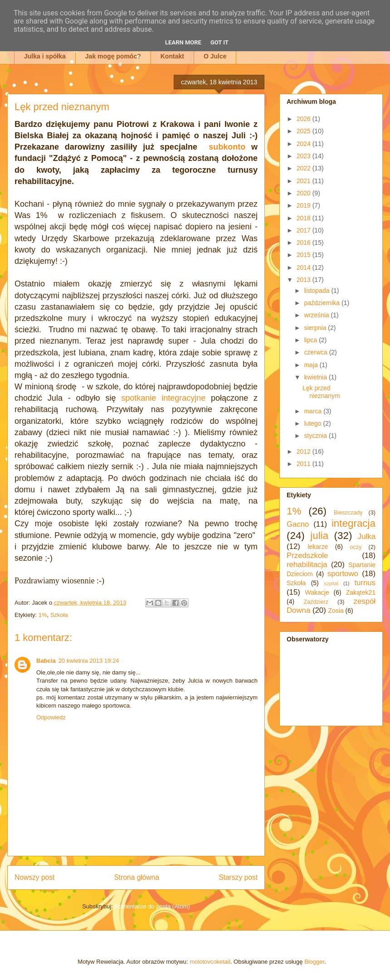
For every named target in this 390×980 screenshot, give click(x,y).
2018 (305, 218)
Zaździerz (316, 602)
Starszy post (238, 877)
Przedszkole (307, 555)
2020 (305, 193)
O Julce (215, 56)
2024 (305, 144)
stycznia (316, 436)
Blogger (314, 962)
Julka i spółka (45, 56)
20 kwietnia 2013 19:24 (89, 661)
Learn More (183, 42)
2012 (305, 451)
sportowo (343, 574)
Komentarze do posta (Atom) (152, 906)
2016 (305, 243)
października (323, 303)
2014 (305, 267)
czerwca (316, 352)
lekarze (318, 547)
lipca (311, 340)
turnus (365, 583)
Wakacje (317, 592)
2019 (305, 205)
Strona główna (136, 877)
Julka (367, 536)
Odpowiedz (51, 717)
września (317, 315)
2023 (305, 156)
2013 (305, 280)
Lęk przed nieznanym (321, 392)
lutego (313, 423)
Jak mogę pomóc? (113, 56)
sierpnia (316, 328)
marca (314, 411)
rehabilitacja (307, 565)
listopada (317, 291)
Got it (219, 42)
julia (319, 536)
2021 (305, 181)
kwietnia (316, 377)
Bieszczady (348, 513)
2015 (305, 255)
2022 (305, 168)
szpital (331, 583)
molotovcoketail (210, 962)
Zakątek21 (361, 592)
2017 (305, 230)
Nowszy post (34, 877)
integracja (353, 523)
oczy (356, 547)
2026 (305, 119)
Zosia (336, 611)
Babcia (46, 661)
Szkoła (59, 615)
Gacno (298, 524)
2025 (305, 131)
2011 (305, 464)
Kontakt (172, 56)
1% (43, 615)
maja (312, 365)
